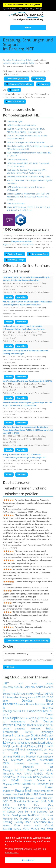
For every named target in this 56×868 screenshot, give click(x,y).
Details (9, 297)
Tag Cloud (7, 245)
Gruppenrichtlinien (15, 739)
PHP (34, 784)
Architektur (37, 693)
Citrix (6, 715)
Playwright (43, 784)
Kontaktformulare (15, 101)
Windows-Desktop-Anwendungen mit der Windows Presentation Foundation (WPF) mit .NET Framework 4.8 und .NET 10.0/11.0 (28, 430)
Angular (16, 693)
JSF (40, 746)
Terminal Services (36, 811)
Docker (32, 725)
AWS (39, 697)
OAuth (47, 777)
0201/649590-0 (12, 9)
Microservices (34, 756)
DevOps (20, 725)
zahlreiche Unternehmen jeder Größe (19, 63)
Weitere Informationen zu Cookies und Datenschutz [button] (26, 851)
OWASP (17, 784)
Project (36, 791)
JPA (28, 746)
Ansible (25, 694)
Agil (28, 687)
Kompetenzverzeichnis (21, 242)
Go (46, 735)
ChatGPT (47, 711)
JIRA (24, 746)
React (43, 794)
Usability (19, 822)
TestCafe (33, 815)
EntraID (29, 732)
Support (14, 90)
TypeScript (26, 818)
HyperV (12, 743)
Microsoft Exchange (27, 763)
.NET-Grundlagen (15, 121)
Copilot (15, 718)
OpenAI (28, 780)
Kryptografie (33, 750)
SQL (36, 805)
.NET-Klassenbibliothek (17, 159)
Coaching (43, 84)
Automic (32, 697)
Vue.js (35, 829)
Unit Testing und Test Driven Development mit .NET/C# (27, 381)
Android (41, 687)
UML (43, 818)
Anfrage (39, 9)
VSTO (26, 829)
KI (18, 749)
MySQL (39, 773)
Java (28, 742)
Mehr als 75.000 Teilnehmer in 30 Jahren (23, 5)
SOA (44, 801)
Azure (45, 697)
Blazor (30, 704)
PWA (21, 794)
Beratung (39, 79)
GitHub (39, 735)
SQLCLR (17, 808)
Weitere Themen (14, 254)
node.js (38, 777)
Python (29, 794)
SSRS (35, 808)
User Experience (36, 822)
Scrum (8, 801)
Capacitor (34, 711)
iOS (22, 743)
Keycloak (11, 750)
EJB (47, 725)
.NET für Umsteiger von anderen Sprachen (26, 142)
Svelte (42, 808)
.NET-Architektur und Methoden (21, 125)
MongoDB (32, 770)
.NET (6, 683)
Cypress (40, 718)
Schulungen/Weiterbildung (19, 84)
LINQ (16, 753)
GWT (28, 739)
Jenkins (17, 746)
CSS (32, 718)
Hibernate (38, 739)
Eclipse (41, 725)
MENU (28, 28)
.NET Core (28, 684)
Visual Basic (32, 825)
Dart (47, 718)
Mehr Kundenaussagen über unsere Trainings (27, 640)
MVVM (28, 774)
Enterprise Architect (27, 729)
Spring (22, 805)
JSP (44, 746)
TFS (43, 815)
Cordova (25, 718)
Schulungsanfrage (15, 260)
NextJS (16, 777)
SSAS (24, 808)
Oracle (41, 780)
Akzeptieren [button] (28, 860)
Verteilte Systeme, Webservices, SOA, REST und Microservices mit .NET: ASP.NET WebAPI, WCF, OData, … (28, 197)
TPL (16, 818)
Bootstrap (41, 704)
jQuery (34, 746)
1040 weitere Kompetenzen (26, 229)
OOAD (15, 780)
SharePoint (20, 801)
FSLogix (26, 736)
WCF (43, 829)
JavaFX (34, 743)
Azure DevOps (28, 699)
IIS (18, 742)
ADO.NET (19, 687)
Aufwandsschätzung (17, 697)
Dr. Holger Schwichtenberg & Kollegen (19, 60)
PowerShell (23, 791)
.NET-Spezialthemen (16, 203)
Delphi (34, 721)
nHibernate (26, 777)
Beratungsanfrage (38, 254)
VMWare (18, 829)
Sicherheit (33, 801)
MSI (42, 770)
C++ (24, 711)
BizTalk (22, 704)
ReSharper (30, 798)
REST (39, 798)
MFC (23, 757)
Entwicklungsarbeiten (17, 79)
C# (19, 711)
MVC (19, 774)
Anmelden (21, 297)
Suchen (9, 667)
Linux (32, 753)
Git (32, 735)
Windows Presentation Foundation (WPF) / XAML (29, 177)
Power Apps (28, 786)
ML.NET (20, 770)
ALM (33, 687)
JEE (10, 746)
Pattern (26, 784)
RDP (36, 794)
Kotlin (23, 749)
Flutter (17, 735)
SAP (50, 798)
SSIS (29, 808)
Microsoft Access (23, 760)
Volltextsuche (28, 245)
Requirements (17, 798)
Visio (17, 825)
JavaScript (45, 742)
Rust (44, 798)
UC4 (37, 819)
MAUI (16, 756)
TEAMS (20, 812)
